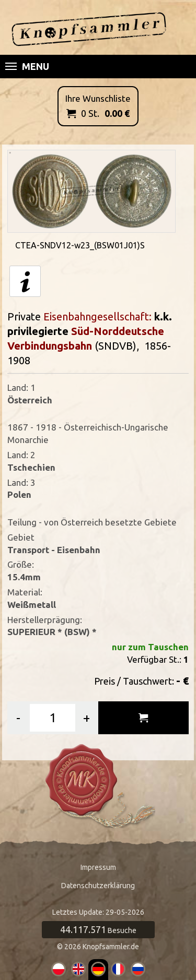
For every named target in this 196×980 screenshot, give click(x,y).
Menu (27, 66)
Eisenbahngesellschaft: (99, 316)
